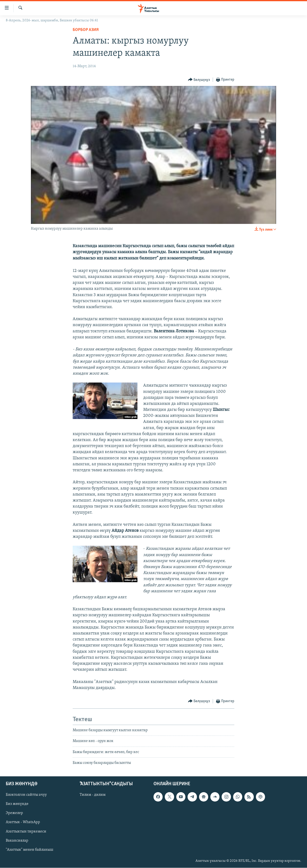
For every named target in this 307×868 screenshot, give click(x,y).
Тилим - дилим (93, 795)
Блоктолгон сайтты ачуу (26, 795)
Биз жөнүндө (17, 804)
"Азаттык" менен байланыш (30, 850)
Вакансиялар (17, 841)
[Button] (199, 80)
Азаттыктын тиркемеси (26, 832)
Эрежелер (14, 813)
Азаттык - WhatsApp (23, 822)
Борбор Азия (86, 30)
